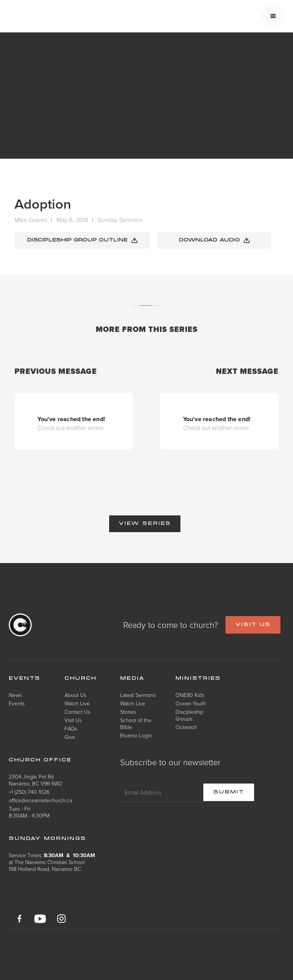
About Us (75, 695)
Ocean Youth (191, 703)
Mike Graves (31, 220)
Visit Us (73, 720)
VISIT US (253, 625)
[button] (273, 16)
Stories (128, 712)
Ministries (198, 679)
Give (70, 737)
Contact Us (77, 712)
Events (17, 703)
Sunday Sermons (120, 220)
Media (133, 679)
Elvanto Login (136, 735)
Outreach (186, 727)
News (15, 695)
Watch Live (77, 703)
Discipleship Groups (189, 715)
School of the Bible (136, 723)
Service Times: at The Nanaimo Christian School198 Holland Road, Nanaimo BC (52, 862)
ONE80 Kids (190, 695)
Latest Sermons (138, 695)
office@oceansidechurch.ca (40, 800)
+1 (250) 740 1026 (29, 792)
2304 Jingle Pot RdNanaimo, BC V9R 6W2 (35, 780)
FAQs (71, 728)
